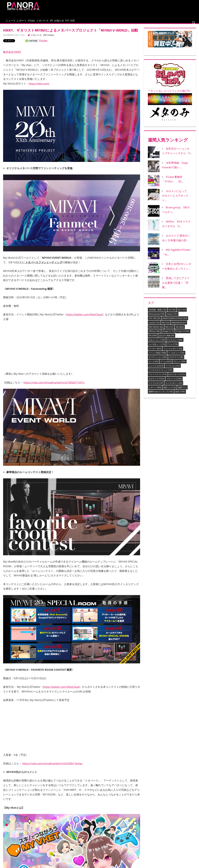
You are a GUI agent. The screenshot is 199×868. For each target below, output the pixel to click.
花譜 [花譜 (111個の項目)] (182, 390)
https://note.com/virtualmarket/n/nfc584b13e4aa (52, 767)
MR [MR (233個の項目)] (166, 326)
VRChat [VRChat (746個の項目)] (154, 334)
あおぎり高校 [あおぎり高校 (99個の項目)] (167, 339)
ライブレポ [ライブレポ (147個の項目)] (156, 386)
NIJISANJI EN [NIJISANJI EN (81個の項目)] (179, 326)
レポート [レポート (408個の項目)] (155, 390)
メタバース (59, 22)
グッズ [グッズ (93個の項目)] (154, 365)
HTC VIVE (101, 22)
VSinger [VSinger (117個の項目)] (168, 334)
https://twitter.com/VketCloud (84, 318)
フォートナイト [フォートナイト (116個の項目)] (158, 378)
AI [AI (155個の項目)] (172, 313)
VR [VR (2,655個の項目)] (180, 330)
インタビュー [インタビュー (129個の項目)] (176, 356)
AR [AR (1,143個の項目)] (182, 313)
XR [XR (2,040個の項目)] (153, 339)
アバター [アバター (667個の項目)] (155, 352)
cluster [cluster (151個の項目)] (172, 317)
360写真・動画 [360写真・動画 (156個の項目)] (158, 313)
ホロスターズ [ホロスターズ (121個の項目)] (177, 378)
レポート (29, 22)
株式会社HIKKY (12, 55)
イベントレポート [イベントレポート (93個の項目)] (173, 352)
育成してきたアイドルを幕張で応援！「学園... (176, 286)
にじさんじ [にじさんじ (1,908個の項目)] (175, 343)
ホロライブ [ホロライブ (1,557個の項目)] (156, 382)
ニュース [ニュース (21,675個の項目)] (156, 369)
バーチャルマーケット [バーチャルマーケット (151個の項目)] (161, 373)
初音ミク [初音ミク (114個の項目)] (170, 390)
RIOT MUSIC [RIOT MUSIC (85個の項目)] (156, 330)
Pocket (43, 44)
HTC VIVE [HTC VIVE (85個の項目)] (155, 322)
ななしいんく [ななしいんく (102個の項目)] (157, 343)
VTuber (43, 22)
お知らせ (85, 22)
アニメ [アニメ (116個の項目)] (172, 347)
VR (73, 22)
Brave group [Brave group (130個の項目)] (157, 317)
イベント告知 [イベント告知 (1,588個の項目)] (157, 356)
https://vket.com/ (39, 87)
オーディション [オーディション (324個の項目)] (158, 360)
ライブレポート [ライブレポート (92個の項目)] (174, 386)
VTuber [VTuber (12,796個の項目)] (183, 334)
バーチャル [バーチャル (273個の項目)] (173, 369)
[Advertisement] (137, 8)
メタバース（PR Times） (43, 38)
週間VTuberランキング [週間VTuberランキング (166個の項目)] (161, 395)
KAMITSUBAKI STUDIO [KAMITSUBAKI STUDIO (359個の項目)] (175, 322)
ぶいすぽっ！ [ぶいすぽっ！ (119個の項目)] (157, 347)
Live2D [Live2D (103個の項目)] (154, 326)
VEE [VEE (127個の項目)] (169, 330)
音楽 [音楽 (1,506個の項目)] (180, 395)
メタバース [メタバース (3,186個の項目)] (174, 382)
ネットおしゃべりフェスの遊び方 (170, 94)
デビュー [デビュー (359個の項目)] (179, 365)
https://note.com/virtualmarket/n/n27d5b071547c (54, 386)
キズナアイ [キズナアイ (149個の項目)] (176, 360)
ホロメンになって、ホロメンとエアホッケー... (176, 199)
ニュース (13, 22)
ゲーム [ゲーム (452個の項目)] (166, 365)
